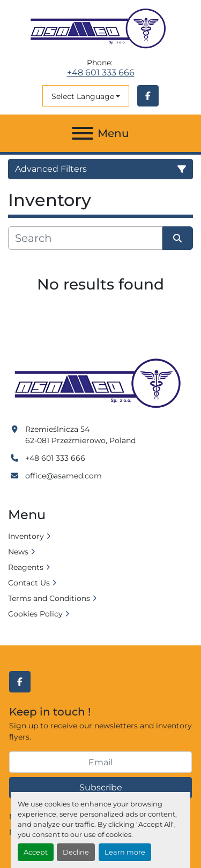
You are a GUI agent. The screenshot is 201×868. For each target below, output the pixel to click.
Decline (76, 852)
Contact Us (29, 583)
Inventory (26, 536)
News (18, 552)
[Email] (100, 762)
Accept (36, 852)
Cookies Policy (35, 614)
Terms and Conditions (49, 598)
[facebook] (148, 96)
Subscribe (101, 787)
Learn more (125, 852)
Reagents (26, 567)
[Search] (85, 238)
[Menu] (83, 133)
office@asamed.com (64, 476)
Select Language (83, 96)
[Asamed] (100, 384)
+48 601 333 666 (101, 73)
